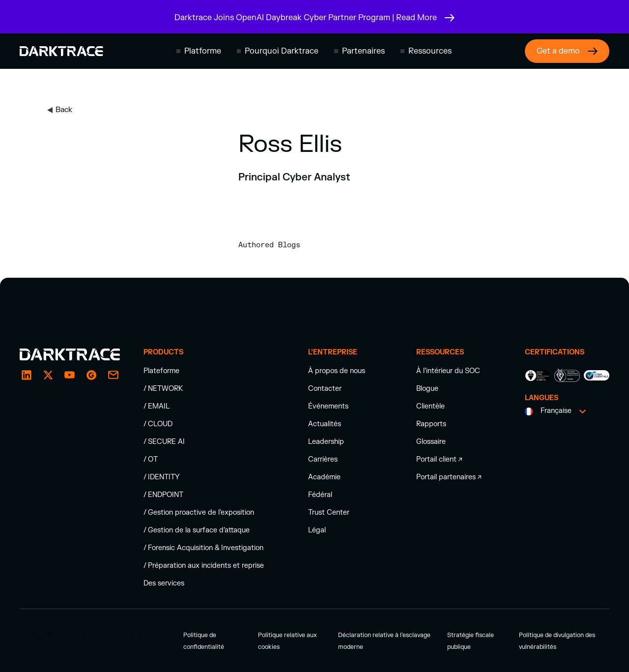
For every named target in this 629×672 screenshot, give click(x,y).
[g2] (91, 375)
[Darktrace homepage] (61, 51)
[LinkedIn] (27, 375)
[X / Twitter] (48, 375)
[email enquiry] (113, 375)
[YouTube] (70, 375)
